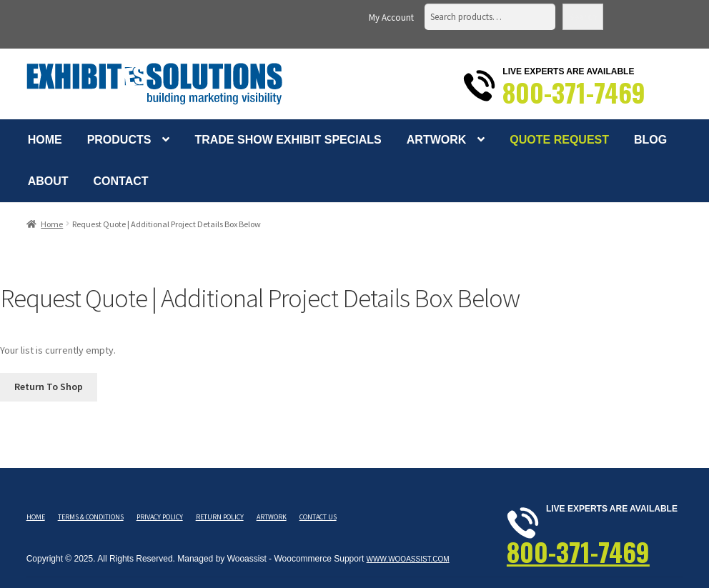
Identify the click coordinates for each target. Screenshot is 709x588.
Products (119, 140)
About (48, 181)
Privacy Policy (160, 517)
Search (583, 17)
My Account (391, 18)
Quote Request (559, 140)
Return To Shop (49, 387)
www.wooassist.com (408, 559)
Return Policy (220, 517)
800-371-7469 (574, 92)
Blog (650, 140)
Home (45, 140)
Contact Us (318, 517)
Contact (121, 181)
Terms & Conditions (91, 517)
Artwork (437, 140)
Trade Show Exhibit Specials (288, 140)
